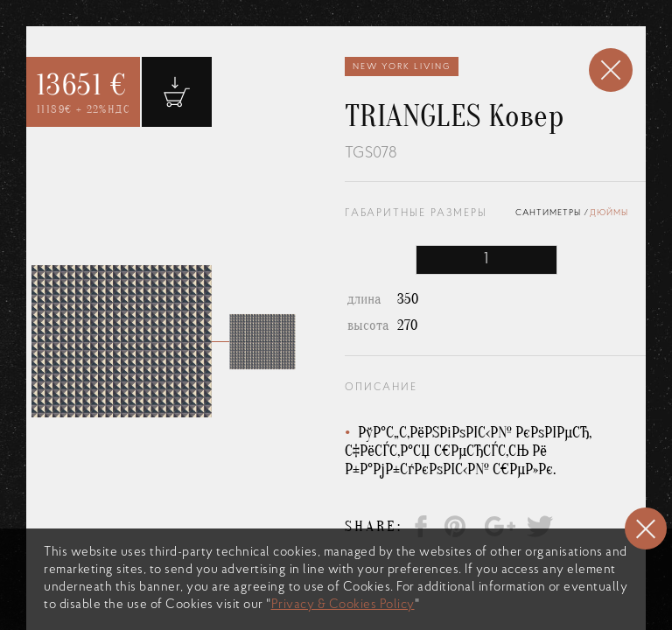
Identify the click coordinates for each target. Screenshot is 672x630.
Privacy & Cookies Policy (343, 605)
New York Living (402, 67)
